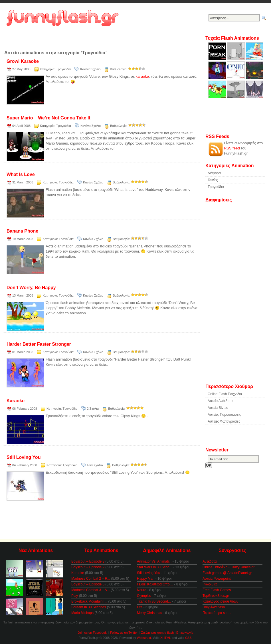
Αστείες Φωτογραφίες (224, 421)
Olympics (144, 596)
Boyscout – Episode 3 (88, 561)
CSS (188, 638)
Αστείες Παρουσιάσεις (224, 415)
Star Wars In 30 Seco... (155, 567)
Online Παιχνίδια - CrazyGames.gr (228, 567)
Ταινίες (213, 180)
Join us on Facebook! (93, 633)
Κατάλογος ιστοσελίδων (220, 601)
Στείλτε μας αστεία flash (157, 633)
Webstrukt (144, 638)
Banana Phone (22, 231)
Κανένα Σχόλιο (90, 69)
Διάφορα (214, 173)
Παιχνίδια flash (214, 607)
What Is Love (21, 174)
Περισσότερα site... (217, 613)
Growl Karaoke (23, 61)
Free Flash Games (217, 590)
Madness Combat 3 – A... (91, 590)
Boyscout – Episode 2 (88, 567)
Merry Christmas (149, 613)
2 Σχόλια (93, 409)
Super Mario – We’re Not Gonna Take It (48, 118)
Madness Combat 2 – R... (91, 579)
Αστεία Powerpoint (217, 579)
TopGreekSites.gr (216, 596)
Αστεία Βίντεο (218, 408)
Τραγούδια (63, 69)
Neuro (142, 590)
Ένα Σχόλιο (95, 465)
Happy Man (146, 579)
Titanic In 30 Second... (154, 601)
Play (75, 596)
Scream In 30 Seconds (89, 607)
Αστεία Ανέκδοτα (220, 401)
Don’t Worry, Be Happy (31, 288)
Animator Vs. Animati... (154, 561)
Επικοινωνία (185, 633)
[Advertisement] (98, 42)
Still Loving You (24, 457)
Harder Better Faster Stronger (39, 344)
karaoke (142, 76)
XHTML (166, 638)
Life (140, 607)
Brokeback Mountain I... (89, 601)
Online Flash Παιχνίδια (225, 394)
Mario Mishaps (82, 613)
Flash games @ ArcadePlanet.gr (227, 573)
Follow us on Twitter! (124, 633)
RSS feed (232, 148)
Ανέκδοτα (210, 561)
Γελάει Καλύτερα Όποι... (155, 584)
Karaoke (16, 401)
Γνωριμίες (210, 584)
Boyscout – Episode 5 (88, 584)
